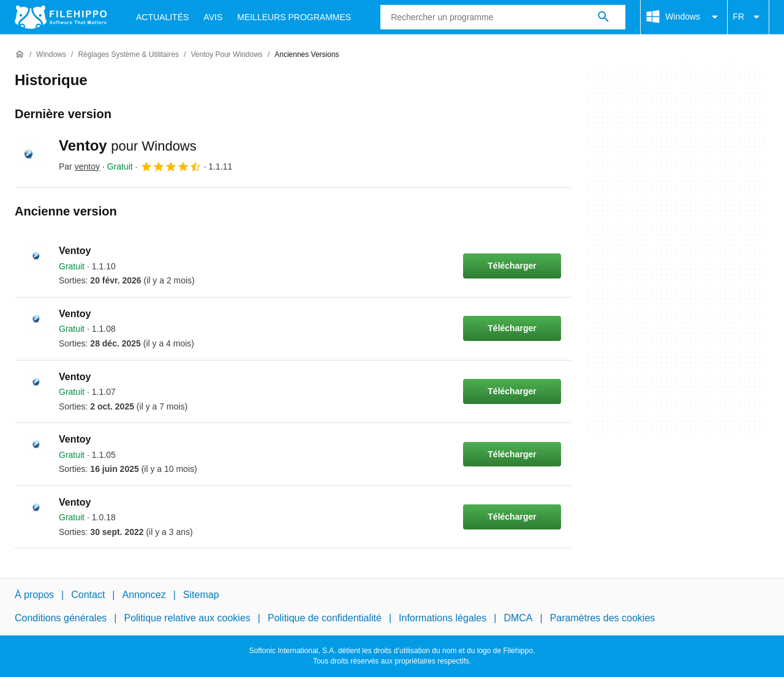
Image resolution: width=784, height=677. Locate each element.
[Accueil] (20, 54)
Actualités (162, 17)
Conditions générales (61, 619)
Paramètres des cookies (603, 619)
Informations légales (443, 619)
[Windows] (51, 55)
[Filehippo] (61, 17)
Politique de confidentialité (325, 619)
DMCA (518, 619)
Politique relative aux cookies (187, 619)
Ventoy (128, 145)
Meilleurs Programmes (294, 17)
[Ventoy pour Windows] (226, 55)
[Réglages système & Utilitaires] (128, 55)
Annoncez (144, 595)
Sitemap (201, 595)
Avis (213, 17)
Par (79, 166)
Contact (88, 595)
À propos (34, 595)
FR (748, 17)
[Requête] (503, 17)
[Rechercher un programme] (603, 17)
